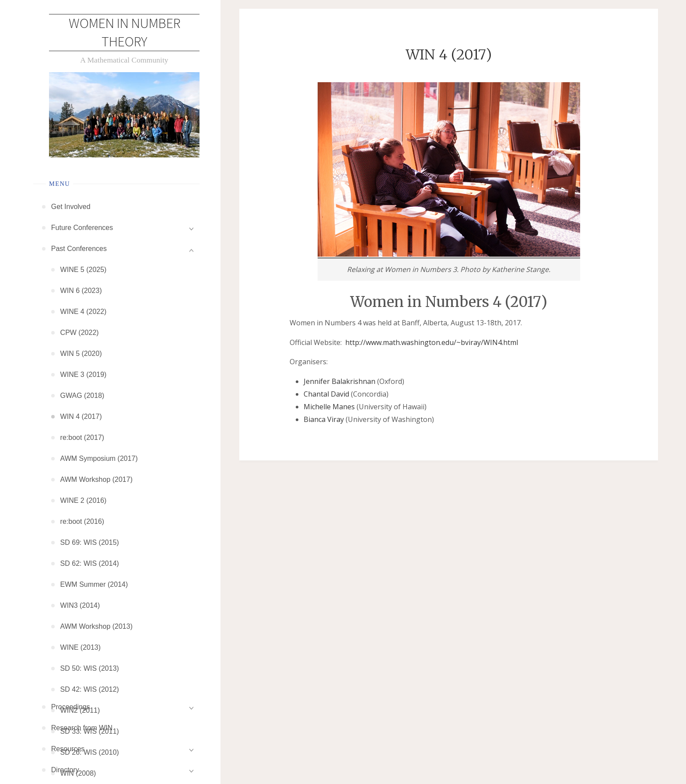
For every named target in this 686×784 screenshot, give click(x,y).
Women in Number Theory (124, 32)
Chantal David (326, 394)
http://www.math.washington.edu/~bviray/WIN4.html (432, 342)
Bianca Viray (324, 419)
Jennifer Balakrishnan (339, 381)
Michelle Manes (329, 407)
